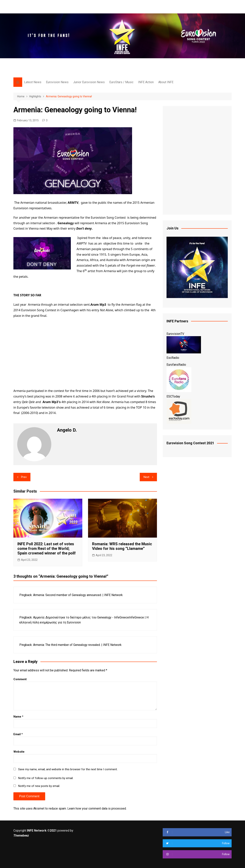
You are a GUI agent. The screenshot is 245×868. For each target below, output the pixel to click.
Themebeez (21, 836)
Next (146, 477)
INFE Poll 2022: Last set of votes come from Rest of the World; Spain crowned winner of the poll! (47, 549)
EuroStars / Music (121, 82)
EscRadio (173, 358)
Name (18, 717)
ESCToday (173, 396)
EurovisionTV (175, 334)
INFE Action (146, 82)
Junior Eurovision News (89, 82)
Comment (20, 679)
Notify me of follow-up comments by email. (46, 778)
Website (19, 752)
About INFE (166, 82)
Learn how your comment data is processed (97, 808)
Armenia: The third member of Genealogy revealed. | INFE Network (77, 645)
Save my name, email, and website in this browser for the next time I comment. (68, 769)
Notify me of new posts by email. (39, 786)
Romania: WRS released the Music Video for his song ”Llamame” (122, 546)
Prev (24, 477)
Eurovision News (57, 82)
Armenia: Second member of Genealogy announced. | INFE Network (78, 595)
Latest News (33, 82)
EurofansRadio (176, 365)
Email (18, 734)
